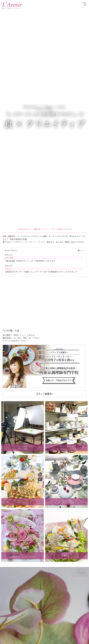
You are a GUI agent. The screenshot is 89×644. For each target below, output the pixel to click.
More (82, 250)
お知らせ (8, 269)
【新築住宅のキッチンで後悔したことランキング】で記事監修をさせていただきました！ (42, 272)
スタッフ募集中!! (44, 394)
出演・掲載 (9, 258)
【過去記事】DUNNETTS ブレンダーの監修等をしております (30, 261)
